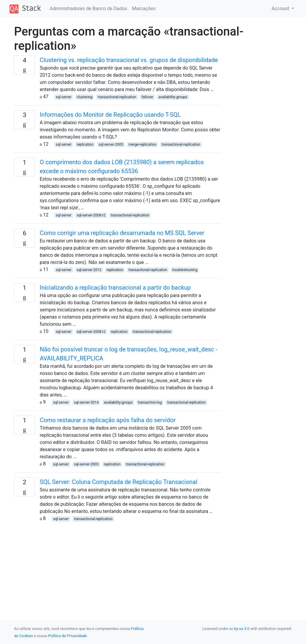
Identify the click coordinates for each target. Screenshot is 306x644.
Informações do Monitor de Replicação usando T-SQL (110, 115)
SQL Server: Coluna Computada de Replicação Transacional (118, 482)
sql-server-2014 (86, 402)
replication (85, 145)
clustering (85, 97)
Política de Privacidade (67, 636)
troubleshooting (185, 270)
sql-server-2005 (111, 145)
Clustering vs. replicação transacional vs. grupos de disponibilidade (129, 60)
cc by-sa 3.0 (239, 629)
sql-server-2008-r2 (91, 215)
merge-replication (142, 145)
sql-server (64, 97)
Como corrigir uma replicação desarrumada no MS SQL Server (122, 233)
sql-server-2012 (89, 270)
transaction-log (150, 402)
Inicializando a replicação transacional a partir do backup (115, 288)
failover (147, 97)
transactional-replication (117, 97)
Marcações (144, 9)
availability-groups (173, 97)
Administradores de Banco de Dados (89, 9)
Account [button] (281, 9)
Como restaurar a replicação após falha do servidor (108, 420)
